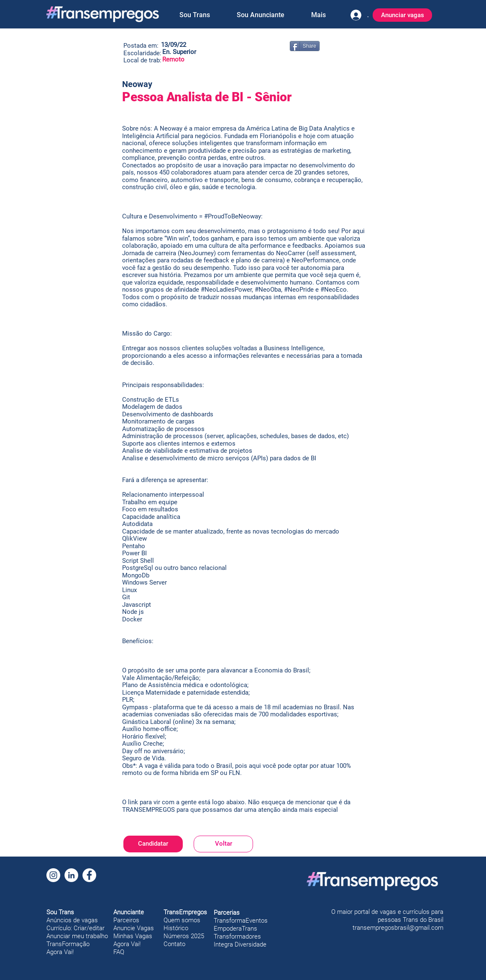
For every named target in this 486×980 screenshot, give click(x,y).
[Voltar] (223, 844)
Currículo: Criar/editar (75, 928)
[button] (194, 15)
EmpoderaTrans (235, 929)
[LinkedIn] (71, 875)
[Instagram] (53, 875)
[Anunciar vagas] (402, 15)
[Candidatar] (153, 844)
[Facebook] (89, 875)
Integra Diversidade (240, 944)
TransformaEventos (241, 921)
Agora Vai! (60, 952)
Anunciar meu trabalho (77, 936)
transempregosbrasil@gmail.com (398, 928)
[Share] (305, 46)
